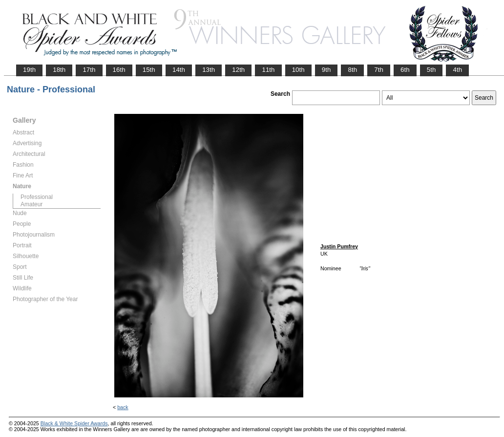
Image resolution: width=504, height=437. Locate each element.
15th (149, 70)
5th (431, 70)
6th (405, 70)
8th (352, 70)
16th (119, 70)
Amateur (31, 204)
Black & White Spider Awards (74, 423)
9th (326, 70)
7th (379, 70)
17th (89, 70)
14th (179, 70)
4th (457, 70)
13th (209, 70)
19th (29, 70)
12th (238, 70)
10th (298, 70)
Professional (37, 197)
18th (59, 70)
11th (268, 70)
